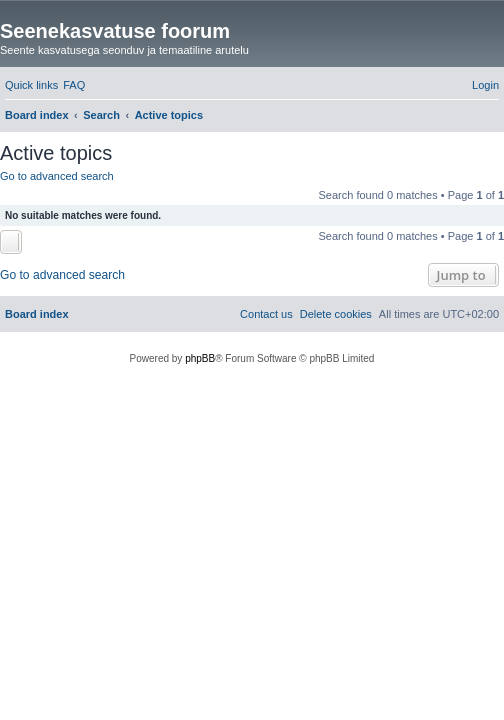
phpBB (200, 358)
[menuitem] (74, 85)
